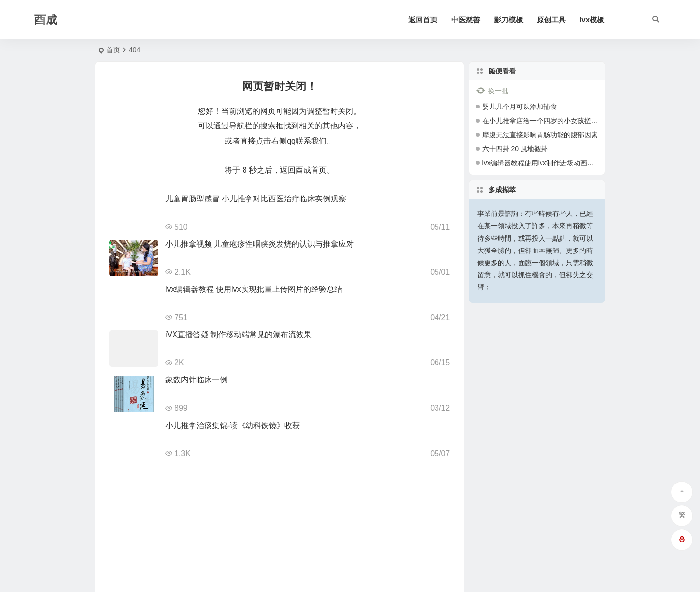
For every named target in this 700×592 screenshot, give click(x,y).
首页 (113, 50)
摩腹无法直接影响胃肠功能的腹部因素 (540, 135)
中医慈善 (466, 20)
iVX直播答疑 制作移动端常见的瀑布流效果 (238, 334)
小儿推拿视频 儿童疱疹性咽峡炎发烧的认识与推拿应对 (260, 244)
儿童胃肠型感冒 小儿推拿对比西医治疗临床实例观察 (256, 199)
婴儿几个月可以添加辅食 (520, 107)
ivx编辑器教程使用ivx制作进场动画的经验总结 (552, 163)
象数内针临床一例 (196, 380)
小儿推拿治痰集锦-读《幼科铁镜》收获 (233, 425)
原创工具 (551, 20)
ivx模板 (592, 20)
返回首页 (423, 20)
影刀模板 (508, 20)
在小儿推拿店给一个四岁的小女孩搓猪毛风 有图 (555, 121)
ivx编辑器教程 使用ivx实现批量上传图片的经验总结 (254, 289)
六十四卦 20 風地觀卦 (515, 149)
